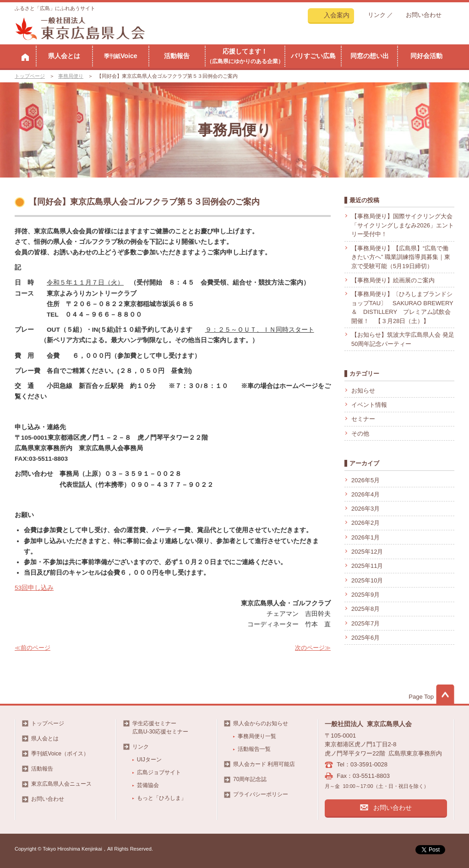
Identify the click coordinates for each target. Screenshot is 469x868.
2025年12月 (367, 552)
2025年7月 (365, 623)
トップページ (30, 76)
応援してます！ (245, 56)
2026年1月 (365, 537)
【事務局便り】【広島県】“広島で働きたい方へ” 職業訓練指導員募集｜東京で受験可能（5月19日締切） (401, 257)
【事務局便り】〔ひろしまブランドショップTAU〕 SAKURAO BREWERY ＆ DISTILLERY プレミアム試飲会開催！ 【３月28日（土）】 (402, 307)
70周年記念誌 (250, 779)
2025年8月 (365, 609)
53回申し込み (34, 588)
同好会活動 (426, 56)
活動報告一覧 (254, 749)
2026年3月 (365, 509)
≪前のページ (33, 648)
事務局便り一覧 (257, 736)
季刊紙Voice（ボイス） (60, 754)
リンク (377, 15)
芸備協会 (148, 785)
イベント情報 (369, 405)
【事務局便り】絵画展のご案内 (393, 280)
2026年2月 (365, 523)
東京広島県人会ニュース (61, 784)
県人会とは (64, 56)
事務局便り (71, 76)
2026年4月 (365, 494)
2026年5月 (365, 480)
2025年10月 (367, 580)
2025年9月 (365, 595)
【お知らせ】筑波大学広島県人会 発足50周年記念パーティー (403, 339)
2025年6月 (365, 638)
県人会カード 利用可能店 (264, 764)
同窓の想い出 (370, 56)
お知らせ (363, 391)
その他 (360, 434)
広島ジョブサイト (159, 772)
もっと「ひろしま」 (162, 798)
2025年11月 (367, 566)
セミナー (363, 419)
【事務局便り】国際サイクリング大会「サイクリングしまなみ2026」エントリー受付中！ (403, 225)
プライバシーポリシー (261, 794)
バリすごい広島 (313, 56)
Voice (121, 56)
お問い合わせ (424, 15)
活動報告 (177, 56)
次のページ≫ (313, 648)
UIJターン (149, 760)
